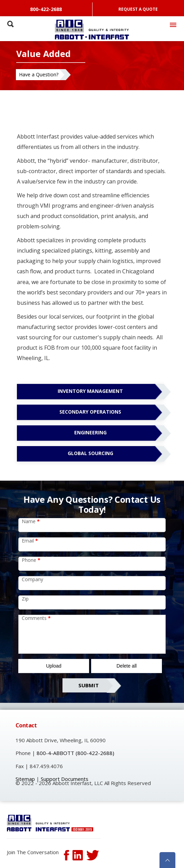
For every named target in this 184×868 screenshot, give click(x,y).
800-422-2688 (46, 9)
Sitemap (25, 779)
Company (32, 579)
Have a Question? (39, 74)
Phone (31, 560)
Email (30, 541)
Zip (25, 599)
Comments (36, 618)
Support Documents (65, 779)
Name (31, 521)
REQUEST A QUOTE (138, 9)
